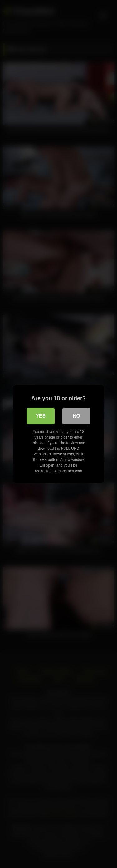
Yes (41, 416)
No (76, 416)
